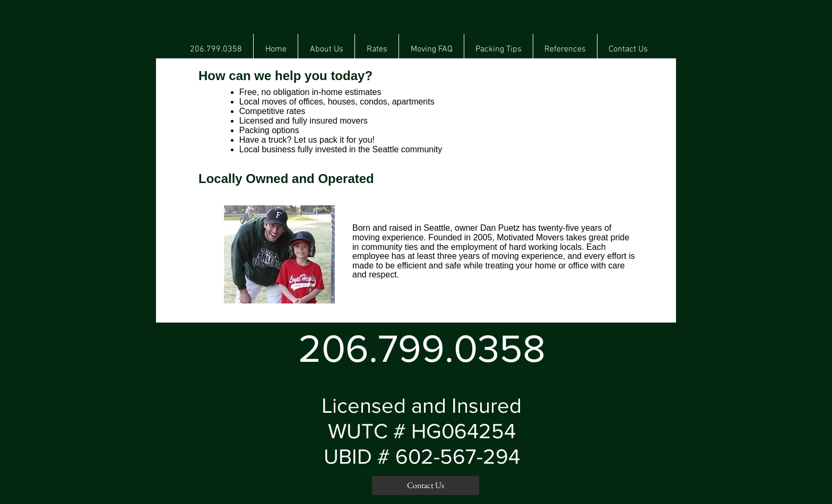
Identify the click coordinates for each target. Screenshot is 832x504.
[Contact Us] (426, 485)
